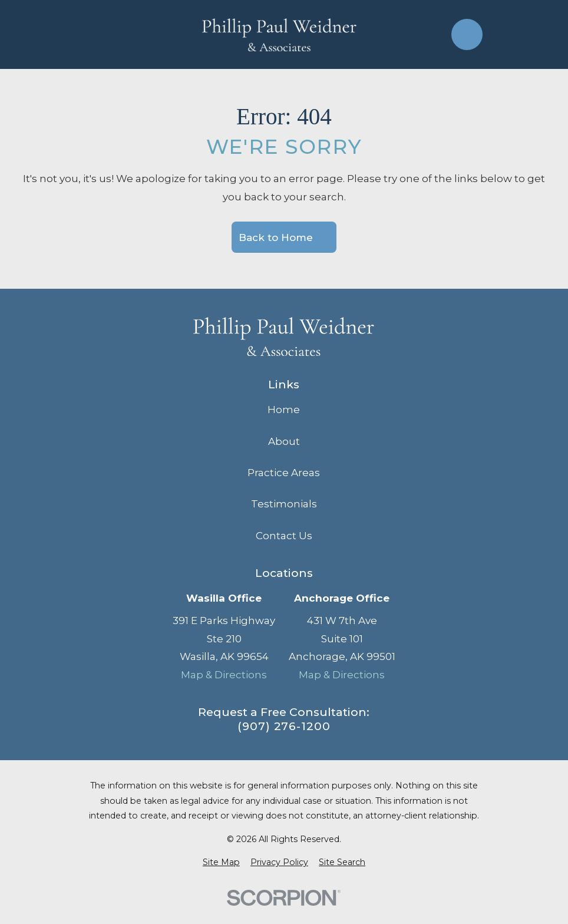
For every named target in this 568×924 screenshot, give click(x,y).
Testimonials (284, 504)
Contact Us (284, 536)
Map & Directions (224, 675)
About (284, 441)
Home (284, 410)
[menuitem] (221, 863)
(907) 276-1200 (284, 726)
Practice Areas (284, 473)
